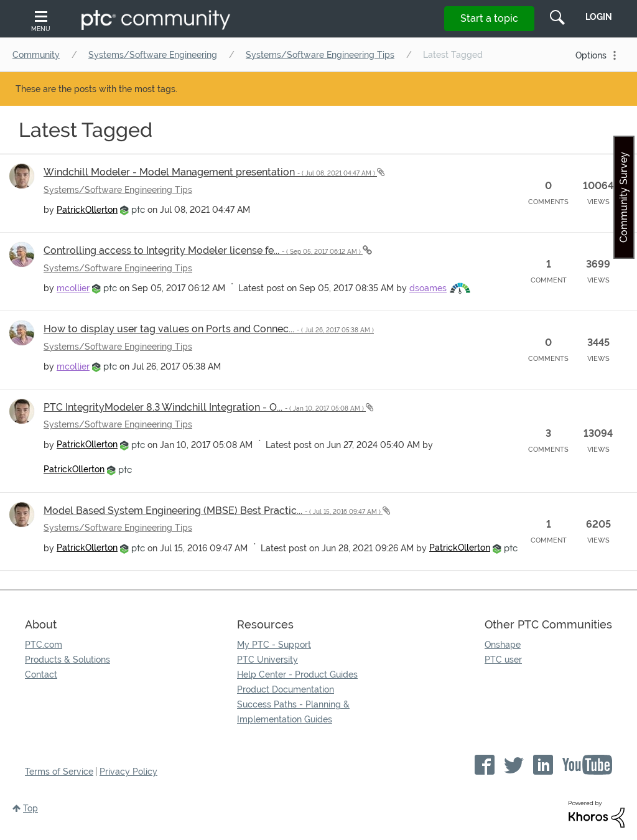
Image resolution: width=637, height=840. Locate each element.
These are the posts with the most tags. (96, 89)
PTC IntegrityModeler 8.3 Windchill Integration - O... (205, 407)
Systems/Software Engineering (153, 55)
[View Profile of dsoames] (428, 288)
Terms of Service (59, 772)
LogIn (599, 17)
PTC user (503, 660)
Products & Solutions (67, 660)
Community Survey (624, 197)
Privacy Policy (128, 772)
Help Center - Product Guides (297, 674)
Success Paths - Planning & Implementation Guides (293, 712)
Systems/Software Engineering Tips (320, 55)
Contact (41, 674)
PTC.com (44, 645)
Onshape (503, 645)
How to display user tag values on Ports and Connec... (209, 329)
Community (36, 55)
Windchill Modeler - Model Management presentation (210, 172)
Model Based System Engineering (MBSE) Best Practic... (213, 511)
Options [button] (591, 55)
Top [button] (30, 808)
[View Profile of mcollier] (73, 288)
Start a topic (489, 18)
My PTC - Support (274, 645)
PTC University (267, 660)
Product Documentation (286, 689)
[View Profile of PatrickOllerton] (87, 210)
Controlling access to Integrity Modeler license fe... (203, 250)
